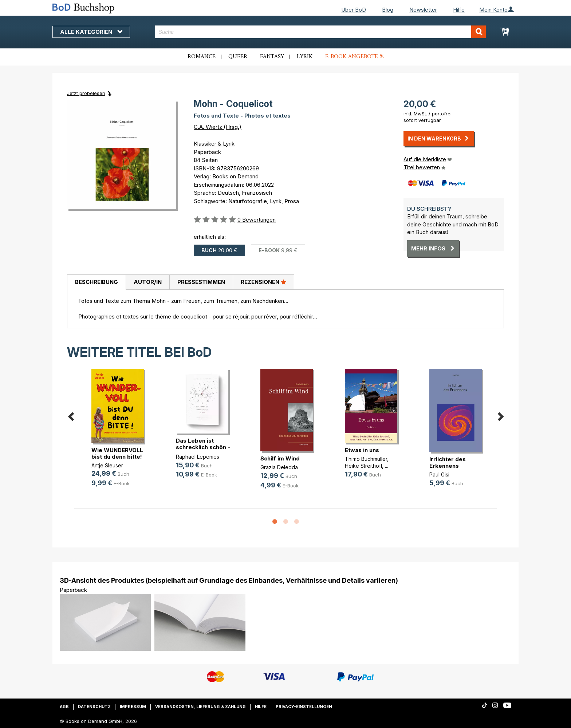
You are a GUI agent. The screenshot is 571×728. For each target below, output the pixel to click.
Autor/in (148, 282)
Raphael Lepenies (198, 457)
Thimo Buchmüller (366, 459)
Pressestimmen (201, 282)
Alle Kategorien (91, 32)
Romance (202, 57)
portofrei (442, 114)
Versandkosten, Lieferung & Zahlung (200, 707)
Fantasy (272, 57)
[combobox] (321, 32)
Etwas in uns (362, 450)
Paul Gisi (439, 474)
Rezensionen (263, 282)
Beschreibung (97, 282)
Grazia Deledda (279, 467)
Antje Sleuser (107, 465)
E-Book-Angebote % (355, 57)
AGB (64, 707)
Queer (238, 57)
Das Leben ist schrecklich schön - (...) (203, 447)
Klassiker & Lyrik (214, 144)
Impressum (133, 707)
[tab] (96, 282)
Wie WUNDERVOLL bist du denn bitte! (117, 453)
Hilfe (459, 10)
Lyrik (305, 57)
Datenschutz (94, 707)
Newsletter (423, 10)
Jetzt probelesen (86, 93)
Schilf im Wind (280, 458)
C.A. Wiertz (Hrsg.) (218, 127)
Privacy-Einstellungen (304, 707)
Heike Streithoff (363, 466)
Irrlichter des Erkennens (448, 462)
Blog (388, 10)
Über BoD (354, 10)
